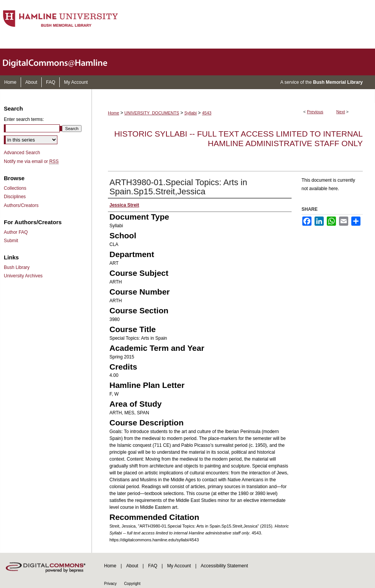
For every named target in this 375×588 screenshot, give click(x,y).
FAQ (153, 566)
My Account (179, 566)
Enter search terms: (24, 119)
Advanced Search (22, 153)
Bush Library (17, 267)
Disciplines (15, 197)
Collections (15, 188)
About (132, 566)
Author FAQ (16, 232)
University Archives (23, 276)
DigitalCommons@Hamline (61, 62)
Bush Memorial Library (338, 82)
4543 (207, 113)
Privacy (110, 584)
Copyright (132, 584)
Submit (11, 241)
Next (341, 112)
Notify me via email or (31, 161)
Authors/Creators (21, 205)
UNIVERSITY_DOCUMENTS (152, 113)
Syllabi (191, 113)
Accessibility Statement (224, 566)
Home (113, 113)
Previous (315, 112)
